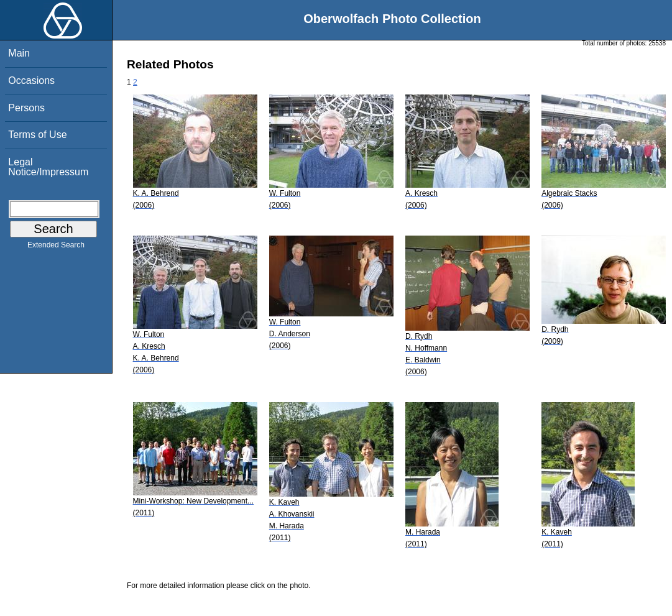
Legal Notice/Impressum (48, 167)
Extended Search (56, 247)
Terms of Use (37, 135)
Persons (26, 108)
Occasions (31, 80)
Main (19, 53)
